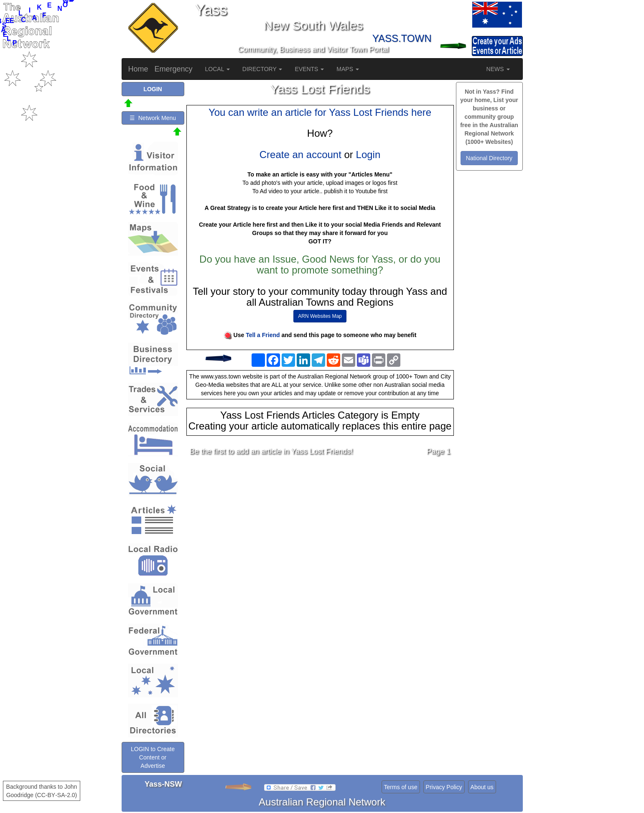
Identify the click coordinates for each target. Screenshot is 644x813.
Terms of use (401, 787)
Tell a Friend (263, 335)
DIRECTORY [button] (262, 69)
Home (138, 69)
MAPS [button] (348, 69)
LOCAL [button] (218, 69)
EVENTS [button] (309, 69)
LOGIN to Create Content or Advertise (153, 757)
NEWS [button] (498, 69)
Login (368, 155)
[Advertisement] (320, 528)
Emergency (174, 69)
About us (482, 787)
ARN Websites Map (320, 316)
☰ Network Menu (153, 118)
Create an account (300, 155)
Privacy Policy (444, 787)
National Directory (489, 158)
